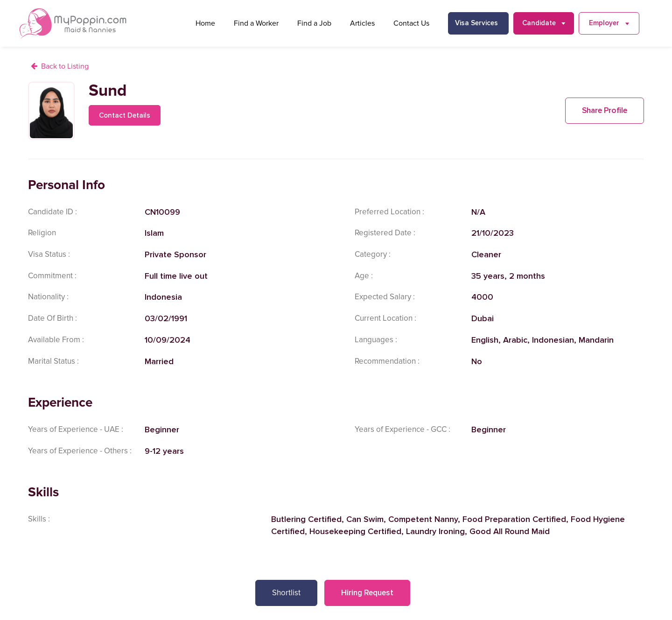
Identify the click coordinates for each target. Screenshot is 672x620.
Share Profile (605, 110)
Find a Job (314, 23)
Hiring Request (367, 593)
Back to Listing (65, 66)
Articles (362, 23)
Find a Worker (256, 23)
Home (205, 23)
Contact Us (411, 23)
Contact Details (125, 115)
